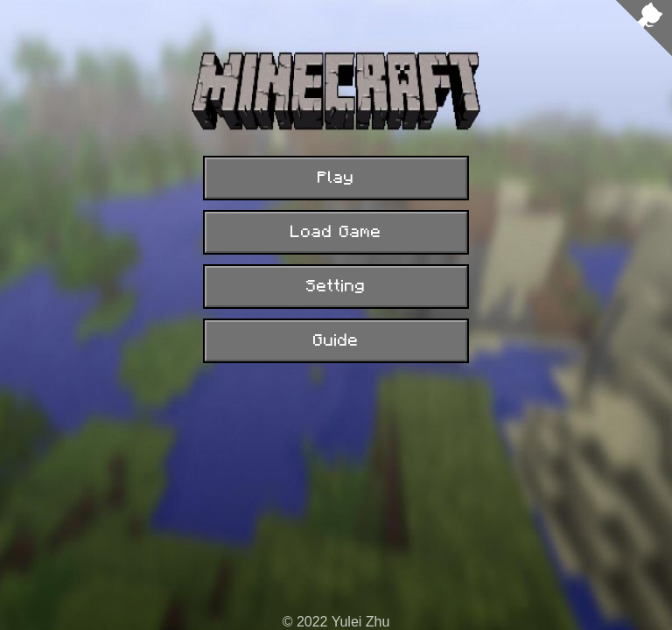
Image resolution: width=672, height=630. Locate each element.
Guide (336, 341)
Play (336, 178)
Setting (336, 287)
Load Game (336, 232)
